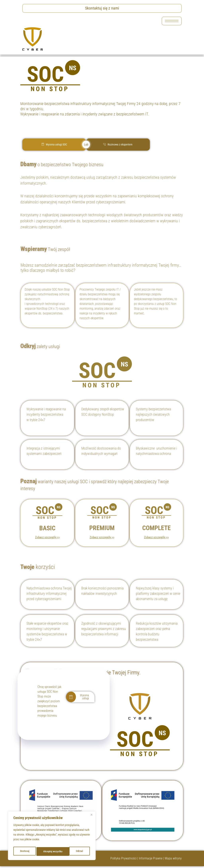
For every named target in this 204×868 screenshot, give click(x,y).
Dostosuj (24, 851)
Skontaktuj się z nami (102, 8)
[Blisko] (91, 817)
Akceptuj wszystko (74, 851)
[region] (52, 837)
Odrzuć (46, 851)
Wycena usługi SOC (54, 144)
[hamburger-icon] (172, 21)
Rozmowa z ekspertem (118, 144)
